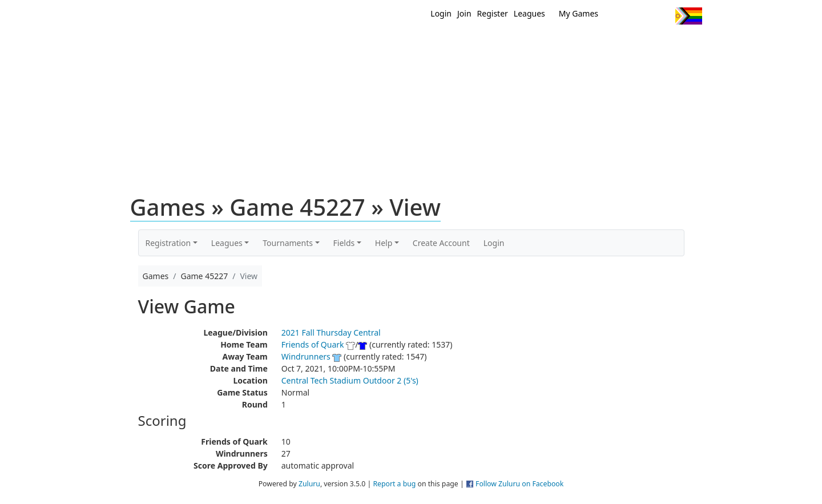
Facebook (641, 16)
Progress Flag (689, 16)
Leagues (529, 13)
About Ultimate (595, 45)
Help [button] (384, 243)
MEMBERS (435, 45)
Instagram (662, 16)
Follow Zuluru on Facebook (519, 484)
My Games (579, 13)
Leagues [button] (227, 243)
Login (441, 13)
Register (493, 13)
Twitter (620, 16)
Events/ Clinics (509, 45)
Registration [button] (168, 243)
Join (464, 13)
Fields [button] (344, 243)
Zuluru (309, 484)
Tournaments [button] (288, 243)
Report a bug (394, 484)
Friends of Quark (313, 344)
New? (383, 45)
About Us (671, 45)
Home (337, 45)
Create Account (441, 243)
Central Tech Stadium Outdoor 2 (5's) (350, 380)
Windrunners (306, 356)
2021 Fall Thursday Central (331, 332)
